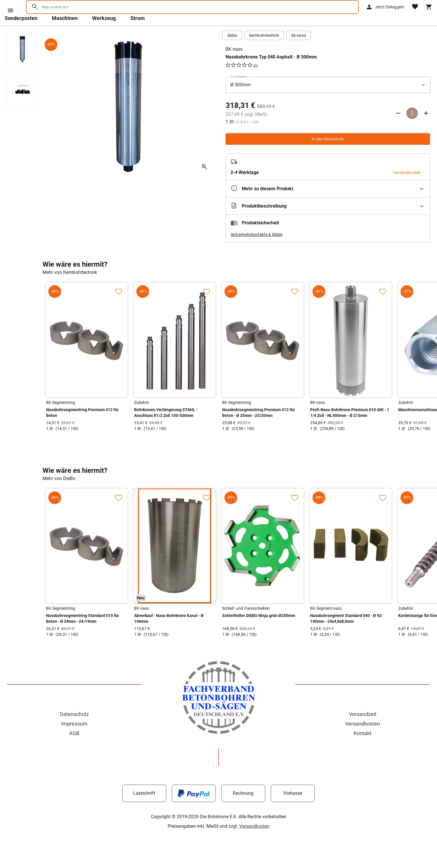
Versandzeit (363, 729)
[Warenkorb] (429, 14)
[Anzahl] (412, 128)
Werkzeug (104, 33)
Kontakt (363, 748)
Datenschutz (74, 729)
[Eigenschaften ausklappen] (328, 204)
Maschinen (65, 33)
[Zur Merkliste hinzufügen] (118, 307)
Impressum (74, 739)
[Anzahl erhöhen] (426, 128)
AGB (74, 748)
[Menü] (10, 10)
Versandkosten (363, 739)
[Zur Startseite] (55, 27)
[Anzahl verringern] (398, 128)
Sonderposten (21, 33)
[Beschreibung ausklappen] (328, 221)
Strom (138, 33)
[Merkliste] (415, 15)
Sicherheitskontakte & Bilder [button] (257, 250)
